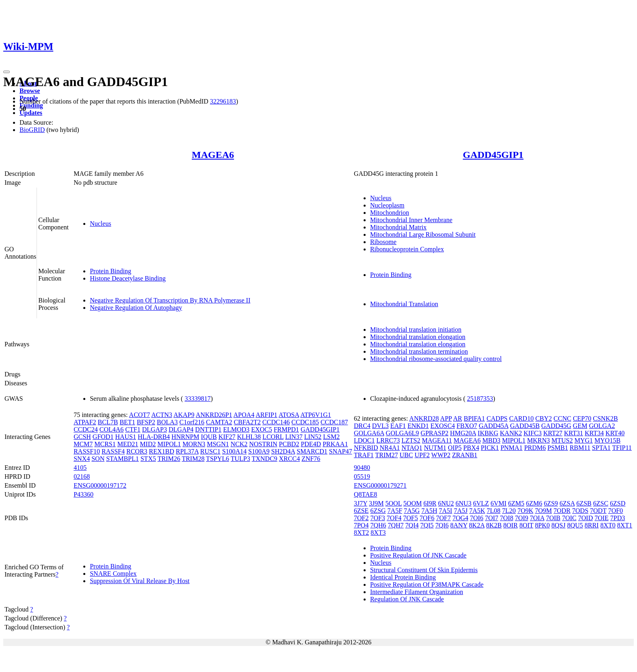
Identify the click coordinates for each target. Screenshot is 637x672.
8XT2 (361, 533)
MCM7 (83, 444)
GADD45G (556, 426)
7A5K (477, 511)
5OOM (413, 503)
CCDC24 (86, 429)
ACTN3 (162, 415)
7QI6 (442, 525)
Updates (31, 113)
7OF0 (615, 511)
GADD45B (525, 426)
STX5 (148, 459)
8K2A (477, 525)
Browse (30, 91)
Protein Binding (110, 271)
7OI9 (521, 518)
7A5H (429, 511)
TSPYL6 (218, 459)
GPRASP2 (434, 433)
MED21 (128, 444)
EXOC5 (262, 429)
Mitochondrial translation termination (419, 351)
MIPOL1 (169, 444)
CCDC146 (276, 422)
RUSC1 (210, 451)
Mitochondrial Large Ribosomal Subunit (423, 234)
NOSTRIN (263, 444)
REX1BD (162, 451)
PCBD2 (289, 444)
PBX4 (471, 448)
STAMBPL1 (122, 459)
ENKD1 (418, 426)
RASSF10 (87, 451)
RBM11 (580, 448)
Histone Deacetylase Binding (128, 278)
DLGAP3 (155, 429)
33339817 (197, 399)
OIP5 (455, 448)
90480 (362, 468)
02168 (82, 476)
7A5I (445, 511)
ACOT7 (140, 415)
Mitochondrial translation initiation (416, 330)
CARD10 (521, 418)
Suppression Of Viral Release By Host (140, 581)
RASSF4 (113, 451)
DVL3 (380, 426)
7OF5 (410, 518)
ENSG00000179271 (380, 485)
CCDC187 (334, 422)
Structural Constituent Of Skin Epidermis (424, 570)
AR (457, 418)
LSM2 (331, 437)
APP (446, 418)
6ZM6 (534, 503)
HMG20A (463, 433)
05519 (362, 476)
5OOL (394, 503)
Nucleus (100, 224)
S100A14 (234, 451)
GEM (580, 426)
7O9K (525, 511)
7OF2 (361, 518)
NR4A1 (390, 448)
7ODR (562, 511)
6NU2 (446, 503)
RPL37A (187, 451)
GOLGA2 (602, 426)
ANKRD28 (424, 418)
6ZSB (584, 503)
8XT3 (378, 533)
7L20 (509, 511)
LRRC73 (388, 440)
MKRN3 (538, 440)
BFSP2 (146, 422)
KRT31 (573, 433)
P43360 (83, 494)
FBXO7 (467, 426)
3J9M (376, 503)
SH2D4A (283, 451)
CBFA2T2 (247, 422)
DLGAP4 (181, 429)
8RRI (592, 525)
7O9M (544, 511)
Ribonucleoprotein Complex (407, 249)
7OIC (569, 518)
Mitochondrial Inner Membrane (411, 220)
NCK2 (239, 444)
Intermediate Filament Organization (417, 592)
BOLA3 (167, 422)
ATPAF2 (85, 422)
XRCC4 (290, 459)
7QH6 (378, 525)
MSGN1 (218, 444)
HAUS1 (126, 437)
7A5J (461, 511)
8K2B (494, 525)
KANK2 (511, 433)
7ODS (580, 511)
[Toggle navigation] (6, 72)
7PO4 (361, 525)
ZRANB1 (465, 455)
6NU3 (463, 503)
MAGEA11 (437, 440)
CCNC (563, 418)
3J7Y (361, 503)
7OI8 (507, 518)
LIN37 (294, 437)
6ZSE (361, 511)
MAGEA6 (213, 155)
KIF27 (227, 437)
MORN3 (194, 444)
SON (98, 459)
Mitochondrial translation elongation (418, 337)
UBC (406, 455)
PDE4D (311, 444)
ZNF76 (311, 459)
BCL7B (108, 422)
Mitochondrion (390, 213)
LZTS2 (411, 440)
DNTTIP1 (208, 429)
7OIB (553, 518)
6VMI (499, 503)
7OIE (601, 518)
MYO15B (607, 440)
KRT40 (615, 433)
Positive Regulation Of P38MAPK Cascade (427, 584)
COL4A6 (112, 429)
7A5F (395, 511)
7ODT (598, 511)
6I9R (430, 503)
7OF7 (443, 518)
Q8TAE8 (365, 494)
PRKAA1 (335, 444)
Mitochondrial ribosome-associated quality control (436, 359)
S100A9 (259, 451)
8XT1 (625, 525)
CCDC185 (305, 422)
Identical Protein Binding (403, 577)
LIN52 (313, 437)
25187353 (480, 399)
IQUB (209, 437)
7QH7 (395, 525)
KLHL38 (249, 437)
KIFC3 (533, 433)
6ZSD (617, 503)
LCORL (273, 437)
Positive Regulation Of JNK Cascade (418, 555)
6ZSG (378, 511)
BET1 (127, 422)
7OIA (537, 518)
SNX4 (82, 459)
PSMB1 (558, 448)
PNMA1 (511, 448)
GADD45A (494, 426)
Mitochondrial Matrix (398, 227)
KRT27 (553, 433)
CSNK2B (606, 418)
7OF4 (394, 518)
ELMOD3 (236, 429)
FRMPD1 (286, 429)
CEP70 (582, 418)
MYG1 (584, 440)
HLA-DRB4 (154, 437)
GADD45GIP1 (493, 155)
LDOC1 (364, 440)
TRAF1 (364, 455)
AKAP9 (184, 415)
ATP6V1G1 (316, 415)
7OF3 (377, 518)
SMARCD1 (312, 451)
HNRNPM (185, 437)
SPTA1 (601, 448)
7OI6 (477, 518)
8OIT (526, 525)
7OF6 (427, 518)
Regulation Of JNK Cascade (407, 599)
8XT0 (608, 525)
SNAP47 (341, 451)
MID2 (148, 444)
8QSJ (558, 525)
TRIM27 (387, 455)
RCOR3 (137, 451)
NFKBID (366, 448)
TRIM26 (169, 459)
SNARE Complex (113, 574)
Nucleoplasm (387, 205)
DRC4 (362, 426)
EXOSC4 (442, 426)
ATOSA (289, 415)
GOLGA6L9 (403, 433)
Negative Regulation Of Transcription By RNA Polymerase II (170, 300)
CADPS (497, 418)
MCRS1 (105, 444)
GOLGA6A (369, 433)
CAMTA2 (219, 422)
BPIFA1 (474, 418)
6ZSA (567, 503)
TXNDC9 (264, 459)
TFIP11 (622, 448)
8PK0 (542, 525)
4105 (80, 468)
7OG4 (460, 518)
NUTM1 (435, 448)
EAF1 (398, 426)
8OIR (511, 525)
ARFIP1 (266, 415)
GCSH (82, 437)
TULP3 (240, 459)
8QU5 (575, 525)
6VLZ (481, 503)
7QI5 (427, 525)
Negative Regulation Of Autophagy (136, 308)
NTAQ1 (412, 448)
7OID (585, 518)
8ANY (459, 525)
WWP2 (441, 455)
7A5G (412, 511)
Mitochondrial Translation (404, 304)
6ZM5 (516, 503)
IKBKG (488, 433)
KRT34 (594, 433)
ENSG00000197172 (100, 485)
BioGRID (32, 130)
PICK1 (490, 448)
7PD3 (617, 518)
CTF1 (133, 429)
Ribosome (383, 242)
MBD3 (491, 440)
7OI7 (492, 518)
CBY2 (544, 418)
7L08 (494, 511)
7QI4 (412, 525)
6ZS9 (551, 503)
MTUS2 (562, 440)
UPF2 (422, 455)
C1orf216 (192, 422)
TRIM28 (193, 459)
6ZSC (601, 503)
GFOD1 (103, 437)
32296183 (223, 101)
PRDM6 (535, 448)
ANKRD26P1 (214, 415)
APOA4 (244, 415)
